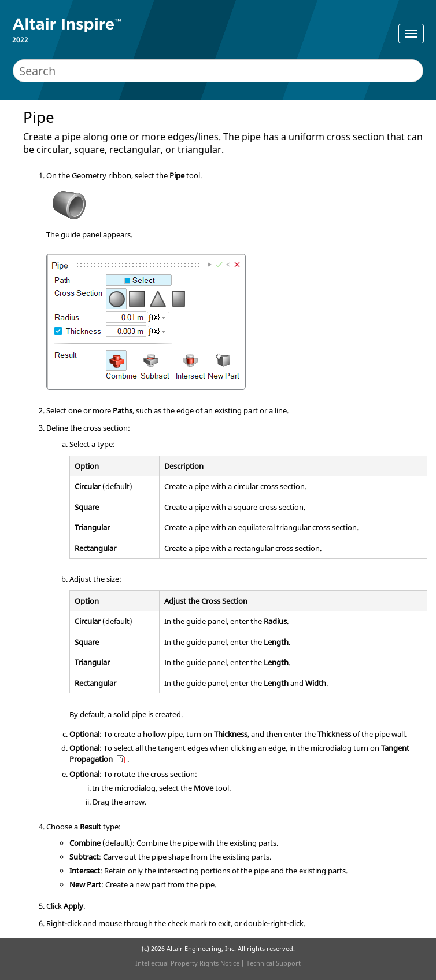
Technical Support (274, 963)
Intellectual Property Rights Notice (187, 963)
